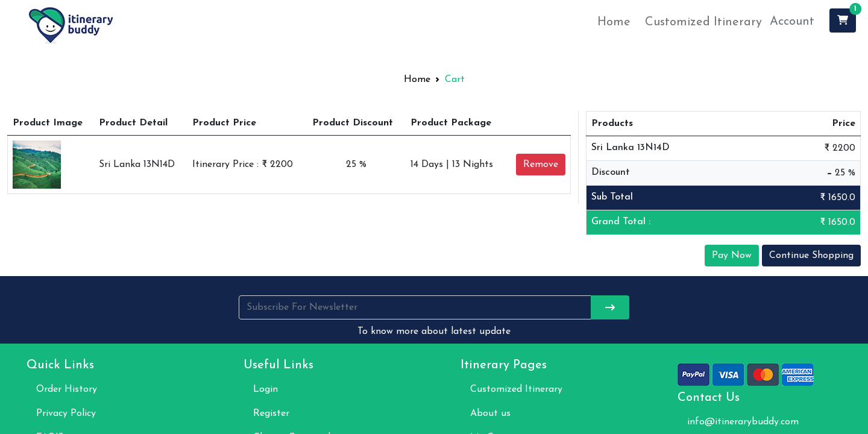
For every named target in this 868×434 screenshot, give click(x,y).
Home (614, 22)
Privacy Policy (66, 414)
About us (490, 414)
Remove (541, 165)
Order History (67, 389)
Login (266, 389)
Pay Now (732, 256)
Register (271, 414)
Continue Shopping (811, 256)
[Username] (415, 307)
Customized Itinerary (703, 22)
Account (792, 22)
